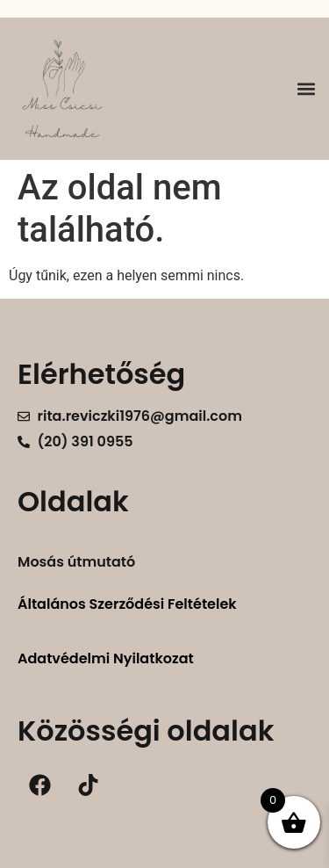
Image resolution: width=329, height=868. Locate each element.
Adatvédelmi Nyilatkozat (106, 658)
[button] (306, 88)
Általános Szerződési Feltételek (127, 604)
